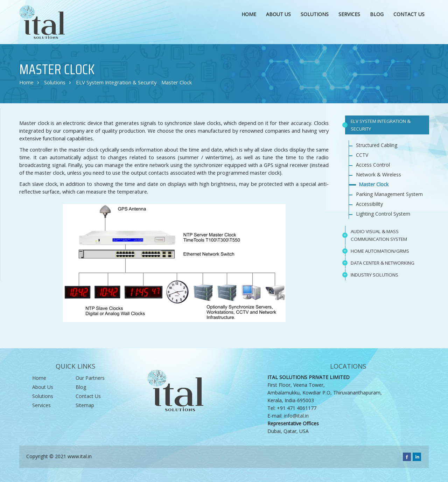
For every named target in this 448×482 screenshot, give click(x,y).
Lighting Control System (383, 214)
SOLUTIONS (316, 13)
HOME (249, 14)
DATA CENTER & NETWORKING (383, 263)
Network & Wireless (379, 174)
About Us (43, 387)
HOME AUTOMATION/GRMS (380, 251)
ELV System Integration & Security (116, 82)
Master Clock (177, 82)
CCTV (362, 155)
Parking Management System (389, 194)
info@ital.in (296, 416)
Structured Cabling (377, 145)
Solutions (55, 82)
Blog (377, 14)
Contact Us (88, 396)
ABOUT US (278, 14)
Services (41, 405)
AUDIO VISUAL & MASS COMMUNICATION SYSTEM (379, 235)
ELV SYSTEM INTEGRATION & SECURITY (381, 125)
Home (26, 82)
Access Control (373, 165)
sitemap (85, 405)
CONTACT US (409, 14)
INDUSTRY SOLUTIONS (374, 275)
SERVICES (349, 14)
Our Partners (90, 378)
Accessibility (369, 204)
